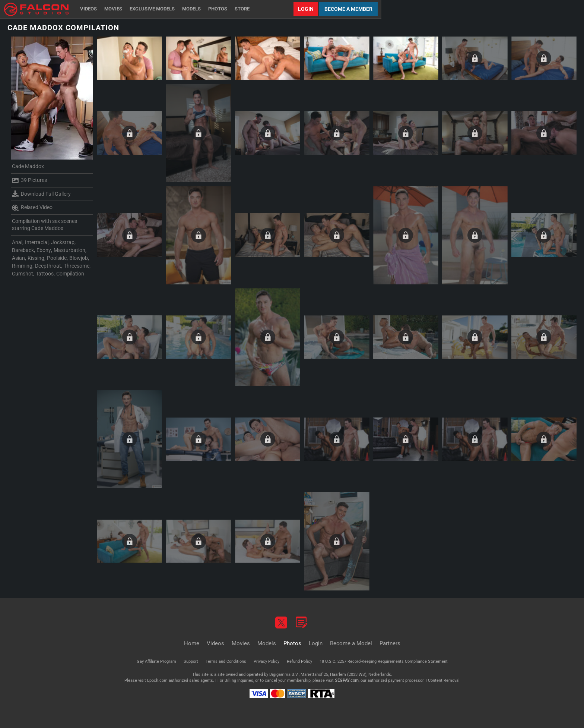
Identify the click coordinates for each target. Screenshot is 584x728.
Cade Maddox (28, 166)
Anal (17, 242)
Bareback (23, 250)
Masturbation (69, 250)
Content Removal (444, 680)
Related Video (32, 208)
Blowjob (79, 258)
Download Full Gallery (41, 194)
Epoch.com (157, 680)
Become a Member (348, 9)
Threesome (77, 266)
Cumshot (23, 274)
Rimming (22, 266)
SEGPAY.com (347, 680)
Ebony (44, 250)
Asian (18, 258)
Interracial (37, 242)
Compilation (70, 274)
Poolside (57, 258)
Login (306, 9)
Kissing (36, 258)
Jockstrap (63, 242)
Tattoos (45, 274)
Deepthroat (48, 266)
